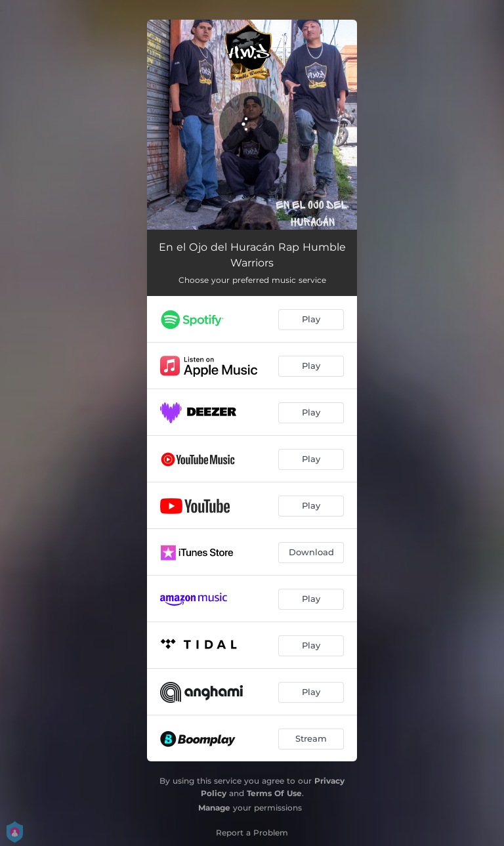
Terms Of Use (274, 793)
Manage (214, 808)
